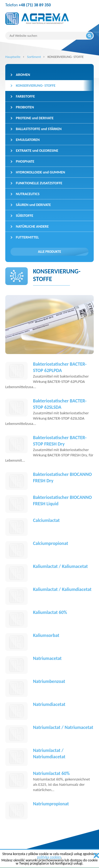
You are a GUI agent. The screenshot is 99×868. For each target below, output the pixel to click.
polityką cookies (49, 857)
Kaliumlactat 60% (50, 612)
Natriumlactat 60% (51, 773)
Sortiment (34, 57)
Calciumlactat (46, 520)
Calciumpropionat (51, 543)
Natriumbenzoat (49, 681)
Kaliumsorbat (46, 635)
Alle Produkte (50, 252)
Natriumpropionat (51, 804)
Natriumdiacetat (49, 704)
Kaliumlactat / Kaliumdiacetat (62, 589)
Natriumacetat (47, 658)
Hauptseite (13, 57)
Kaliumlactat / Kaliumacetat (60, 566)
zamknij (96, 855)
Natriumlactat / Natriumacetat (63, 727)
